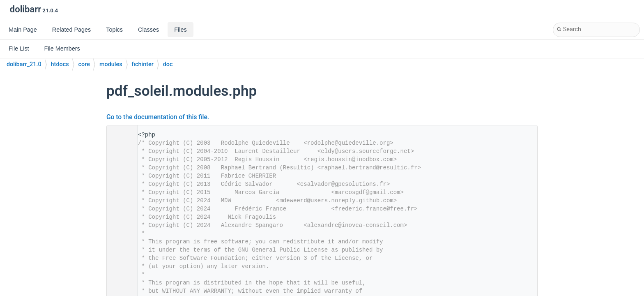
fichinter (143, 64)
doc (168, 64)
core (84, 64)
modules (111, 64)
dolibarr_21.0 (24, 64)
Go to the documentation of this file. (158, 117)
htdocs (60, 64)
